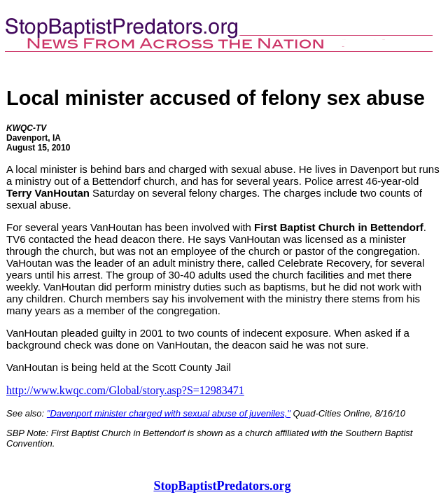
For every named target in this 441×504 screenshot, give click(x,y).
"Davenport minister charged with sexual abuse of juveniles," (169, 413)
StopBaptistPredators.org (222, 486)
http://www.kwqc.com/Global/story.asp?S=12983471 (125, 390)
